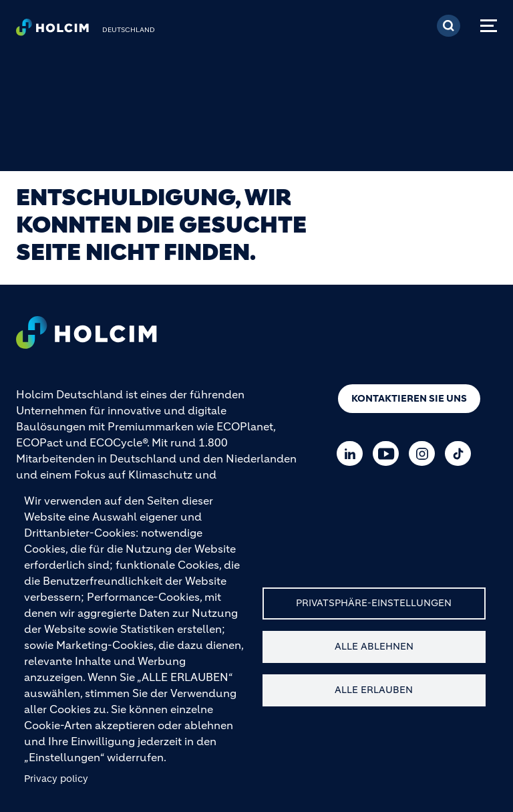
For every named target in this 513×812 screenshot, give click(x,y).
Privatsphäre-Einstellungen (374, 603)
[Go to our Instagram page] (425, 453)
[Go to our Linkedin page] (353, 453)
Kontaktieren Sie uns (409, 398)
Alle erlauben (374, 690)
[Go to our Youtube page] (389, 453)
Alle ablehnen (374, 647)
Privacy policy (56, 779)
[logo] (52, 31)
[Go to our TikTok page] (461, 453)
